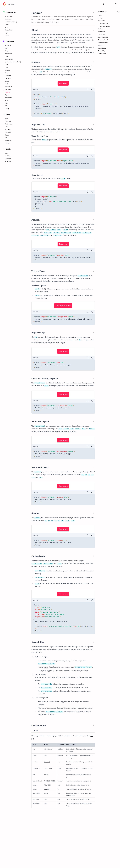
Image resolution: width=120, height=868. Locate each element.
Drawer (7, 73)
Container (8, 156)
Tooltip (7, 109)
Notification (8, 87)
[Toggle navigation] (103, 4)
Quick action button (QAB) (13, 62)
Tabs (6, 106)
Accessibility (9, 30)
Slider (7, 100)
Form (6, 119)
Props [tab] (35, 730)
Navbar (7, 84)
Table (7, 103)
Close (7, 153)
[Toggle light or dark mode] (116, 4)
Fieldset (7, 143)
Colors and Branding (11, 22)
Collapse (7, 70)
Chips (7, 67)
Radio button (9, 124)
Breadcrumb (8, 54)
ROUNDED (47, 785)
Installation (8, 19)
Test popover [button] (63, 83)
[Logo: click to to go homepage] (9, 4)
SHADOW (47, 789)
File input (8, 130)
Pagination (8, 89)
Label (7, 127)
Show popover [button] (63, 351)
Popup (7, 95)
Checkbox (8, 121)
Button (7, 56)
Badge (7, 51)
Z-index (7, 25)
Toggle (7, 135)
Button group (9, 59)
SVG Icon (8, 161)
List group (8, 78)
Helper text (8, 141)
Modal (7, 81)
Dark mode (8, 159)
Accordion (8, 45)
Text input (8, 132)
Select (7, 138)
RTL (6, 27)
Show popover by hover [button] (63, 306)
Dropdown (8, 76)
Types (7, 33)
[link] (94, 13)
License (7, 36)
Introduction (8, 16)
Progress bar (9, 98)
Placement (47, 762)
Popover (7, 92)
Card (6, 65)
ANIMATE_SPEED (50, 781)
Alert (6, 48)
